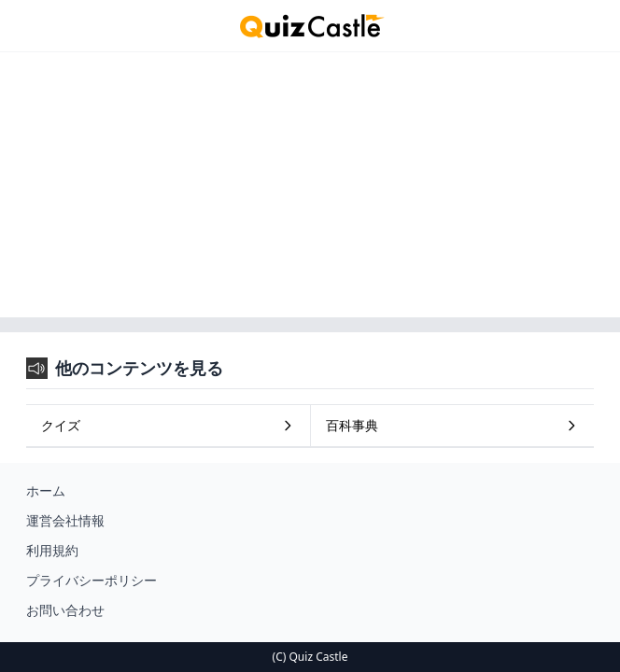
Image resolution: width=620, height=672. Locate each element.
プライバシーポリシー (92, 580)
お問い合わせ (65, 610)
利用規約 (52, 550)
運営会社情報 (65, 520)
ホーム (46, 490)
